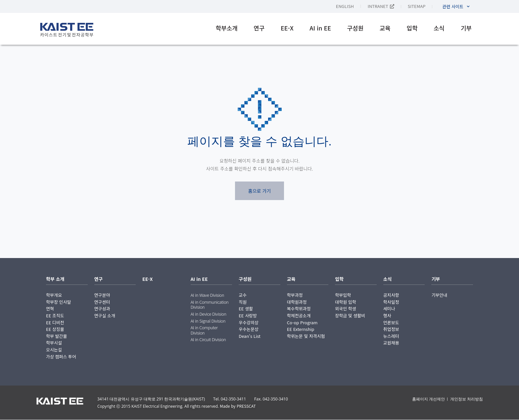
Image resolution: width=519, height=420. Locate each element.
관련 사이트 (456, 6)
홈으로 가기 (259, 191)
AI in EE (320, 28)
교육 (385, 28)
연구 (259, 28)
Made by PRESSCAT (238, 406)
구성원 (355, 28)
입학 (412, 28)
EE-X (287, 28)
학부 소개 (55, 279)
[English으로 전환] (352, 6)
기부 (466, 28)
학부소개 (227, 28)
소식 (439, 28)
